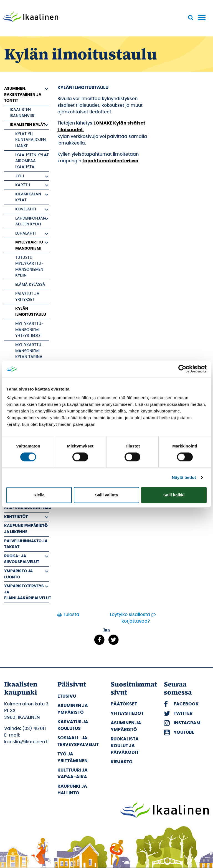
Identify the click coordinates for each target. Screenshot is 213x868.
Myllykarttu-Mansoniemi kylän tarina (29, 351)
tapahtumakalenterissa (110, 161)
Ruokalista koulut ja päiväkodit (125, 746)
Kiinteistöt (16, 517)
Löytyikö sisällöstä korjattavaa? (130, 618)
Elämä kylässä (30, 284)
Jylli (20, 176)
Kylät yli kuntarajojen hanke (31, 140)
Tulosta (69, 615)
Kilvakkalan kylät (28, 197)
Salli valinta (107, 495)
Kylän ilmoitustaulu (31, 312)
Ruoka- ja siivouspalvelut (22, 559)
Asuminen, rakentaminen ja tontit (23, 94)
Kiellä (39, 495)
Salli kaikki (174, 495)
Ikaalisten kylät (27, 125)
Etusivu (67, 696)
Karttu (23, 185)
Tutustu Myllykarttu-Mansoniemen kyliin (29, 267)
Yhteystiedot (127, 713)
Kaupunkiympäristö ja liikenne (26, 529)
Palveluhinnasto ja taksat (26, 544)
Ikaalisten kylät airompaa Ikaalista (32, 161)
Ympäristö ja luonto (18, 574)
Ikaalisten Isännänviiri (23, 113)
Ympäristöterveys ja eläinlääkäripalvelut (27, 592)
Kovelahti (26, 209)
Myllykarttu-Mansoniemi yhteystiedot (29, 330)
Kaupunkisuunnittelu (27, 508)
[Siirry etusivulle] (31, 17)
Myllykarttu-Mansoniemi (30, 245)
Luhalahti (26, 233)
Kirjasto (122, 762)
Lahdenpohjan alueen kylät (31, 221)
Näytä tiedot (184, 477)
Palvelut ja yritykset (27, 297)
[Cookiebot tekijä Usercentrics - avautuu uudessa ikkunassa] (182, 369)
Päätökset (124, 704)
